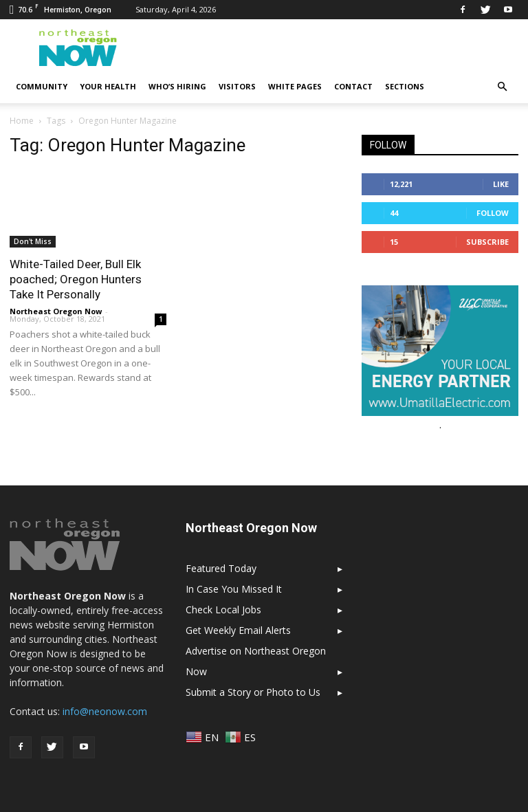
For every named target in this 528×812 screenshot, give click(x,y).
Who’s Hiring (177, 86)
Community (42, 86)
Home (22, 121)
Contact (353, 86)
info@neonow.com (105, 711)
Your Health (108, 86)
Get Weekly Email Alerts (238, 630)
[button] (502, 87)
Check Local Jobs (223, 610)
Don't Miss (33, 241)
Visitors (237, 86)
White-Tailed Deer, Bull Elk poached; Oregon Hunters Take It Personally (76, 279)
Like (501, 184)
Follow (493, 213)
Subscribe (487, 242)
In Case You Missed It (234, 589)
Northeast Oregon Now (56, 311)
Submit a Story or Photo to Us (253, 692)
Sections (405, 86)
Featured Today (221, 568)
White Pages (295, 86)
